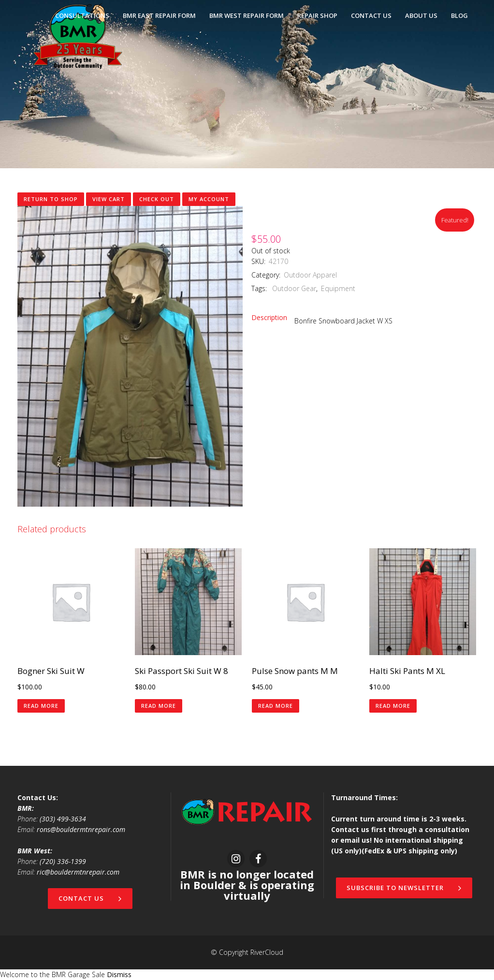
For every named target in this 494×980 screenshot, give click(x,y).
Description (269, 317)
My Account (209, 199)
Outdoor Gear (293, 288)
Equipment (338, 288)
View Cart (109, 199)
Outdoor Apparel (310, 275)
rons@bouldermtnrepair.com (81, 829)
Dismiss (119, 974)
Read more (41, 706)
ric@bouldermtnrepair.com (78, 872)
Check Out (157, 199)
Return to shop (51, 199)
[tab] (273, 318)
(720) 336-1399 (63, 861)
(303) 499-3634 (63, 819)
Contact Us (90, 898)
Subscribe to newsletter (404, 888)
